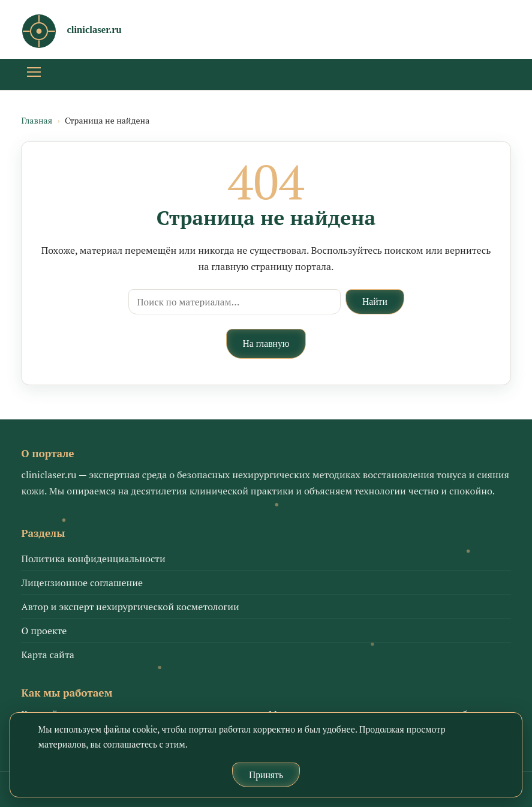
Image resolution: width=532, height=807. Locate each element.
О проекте (44, 631)
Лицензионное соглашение (82, 583)
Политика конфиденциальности (93, 559)
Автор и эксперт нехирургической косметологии (130, 607)
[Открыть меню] (34, 74)
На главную (266, 343)
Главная (37, 120)
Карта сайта (47, 655)
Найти (375, 301)
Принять (266, 775)
